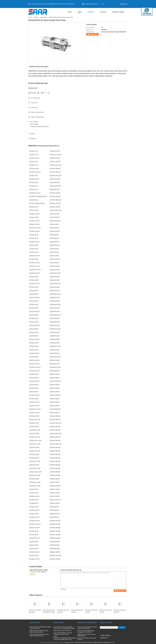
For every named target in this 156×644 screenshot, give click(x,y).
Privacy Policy (44, 643)
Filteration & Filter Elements (87, 622)
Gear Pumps (44, 17)
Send (122, 628)
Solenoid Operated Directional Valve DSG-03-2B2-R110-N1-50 (39, 635)
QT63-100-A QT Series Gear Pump (35, 611)
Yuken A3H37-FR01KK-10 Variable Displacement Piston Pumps (63, 634)
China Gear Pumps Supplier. (57, 643)
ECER (113, 643)
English (125, 4)
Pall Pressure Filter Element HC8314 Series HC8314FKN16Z (87, 628)
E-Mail (103, 635)
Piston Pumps (58, 622)
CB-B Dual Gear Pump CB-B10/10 (63, 611)
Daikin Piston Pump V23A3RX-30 (62, 631)
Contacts (103, 12)
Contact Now (93, 34)
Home (70, 12)
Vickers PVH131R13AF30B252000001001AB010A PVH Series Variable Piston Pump (65, 638)
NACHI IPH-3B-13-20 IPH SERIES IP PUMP (49, 611)
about (80, 12)
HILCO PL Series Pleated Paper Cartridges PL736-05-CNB (86, 631)
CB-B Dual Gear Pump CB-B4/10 (77, 611)
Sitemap (108, 635)
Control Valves (35, 622)
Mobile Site (104, 638)
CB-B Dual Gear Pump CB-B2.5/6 (120, 611)
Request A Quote (118, 12)
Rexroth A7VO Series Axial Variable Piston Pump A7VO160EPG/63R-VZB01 (64, 628)
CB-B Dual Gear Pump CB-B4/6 (91, 611)
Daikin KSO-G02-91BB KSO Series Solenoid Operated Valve (39, 631)
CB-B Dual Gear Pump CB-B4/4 (106, 611)
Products (91, 12)
